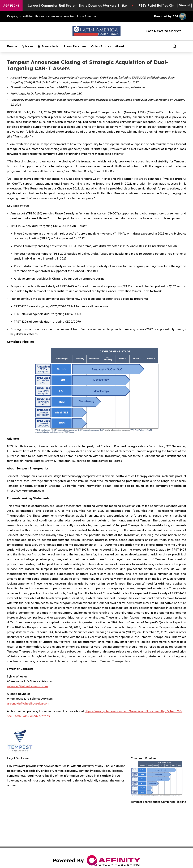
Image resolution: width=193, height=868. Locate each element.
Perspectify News (20, 46)
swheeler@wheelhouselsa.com (27, 686)
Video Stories (101, 46)
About (120, 46)
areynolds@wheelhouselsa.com (28, 703)
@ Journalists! (48, 46)
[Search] (174, 46)
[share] (184, 46)
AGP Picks (11, 6)
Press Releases (75, 46)
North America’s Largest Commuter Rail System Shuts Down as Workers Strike (68, 5)
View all (185, 5)
